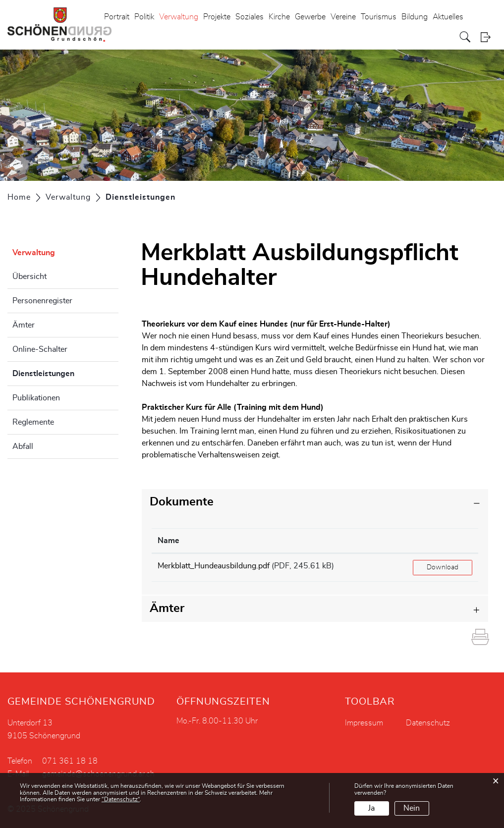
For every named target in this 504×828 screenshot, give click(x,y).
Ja (371, 808)
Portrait (117, 17)
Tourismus (379, 17)
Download (443, 567)
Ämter (24, 325)
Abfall (23, 446)
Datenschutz (428, 723)
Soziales (250, 17)
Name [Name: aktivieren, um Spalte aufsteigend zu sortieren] (168, 541)
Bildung (415, 17)
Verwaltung (179, 17)
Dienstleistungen (65, 372)
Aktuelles (448, 17)
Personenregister (42, 301)
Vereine (343, 17)
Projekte (217, 17)
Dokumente (182, 502)
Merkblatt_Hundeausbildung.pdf (214, 566)
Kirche (279, 17)
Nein (412, 808)
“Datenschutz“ (121, 799)
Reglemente (33, 422)
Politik (144, 17)
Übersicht (29, 276)
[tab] (315, 502)
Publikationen (36, 398)
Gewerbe (310, 17)
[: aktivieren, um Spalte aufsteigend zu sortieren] (443, 541)
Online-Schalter (40, 349)
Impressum (364, 723)
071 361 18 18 (70, 761)
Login (489, 37)
